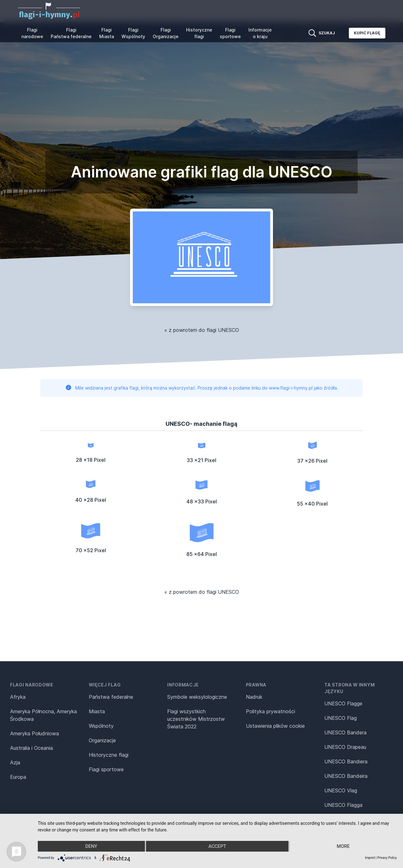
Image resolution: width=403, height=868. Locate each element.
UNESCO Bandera (345, 732)
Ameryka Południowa (34, 733)
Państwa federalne (111, 697)
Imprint (370, 858)
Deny (91, 846)
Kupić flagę (367, 33)
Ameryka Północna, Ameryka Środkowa (43, 715)
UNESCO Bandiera (346, 761)
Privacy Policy (387, 858)
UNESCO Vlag (341, 790)
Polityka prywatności (270, 711)
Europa (18, 777)
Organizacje (102, 740)
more (343, 846)
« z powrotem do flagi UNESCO (202, 330)
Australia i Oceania (31, 748)
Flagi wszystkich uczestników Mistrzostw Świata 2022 (196, 719)
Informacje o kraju (260, 33)
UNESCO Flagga (343, 805)
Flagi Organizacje (166, 33)
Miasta (97, 711)
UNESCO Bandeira (346, 776)
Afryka (18, 697)
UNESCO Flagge (343, 703)
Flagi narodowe (32, 33)
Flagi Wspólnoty (133, 33)
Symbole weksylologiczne (197, 697)
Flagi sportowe (230, 33)
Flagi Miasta (107, 33)
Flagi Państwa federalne (71, 33)
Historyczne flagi (199, 33)
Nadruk (254, 697)
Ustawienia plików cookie (275, 726)
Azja (15, 762)
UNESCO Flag (341, 718)
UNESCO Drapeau (345, 747)
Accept (217, 846)
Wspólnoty (101, 726)
